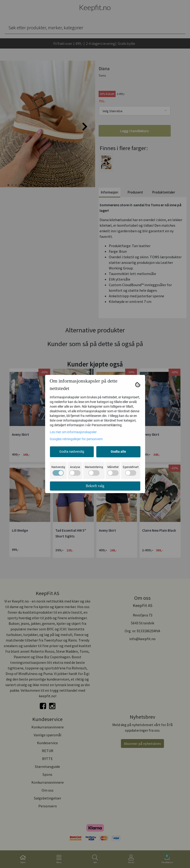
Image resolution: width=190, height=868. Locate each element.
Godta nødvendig (72, 452)
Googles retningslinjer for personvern (76, 439)
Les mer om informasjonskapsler (73, 432)
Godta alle (118, 452)
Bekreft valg (95, 486)
